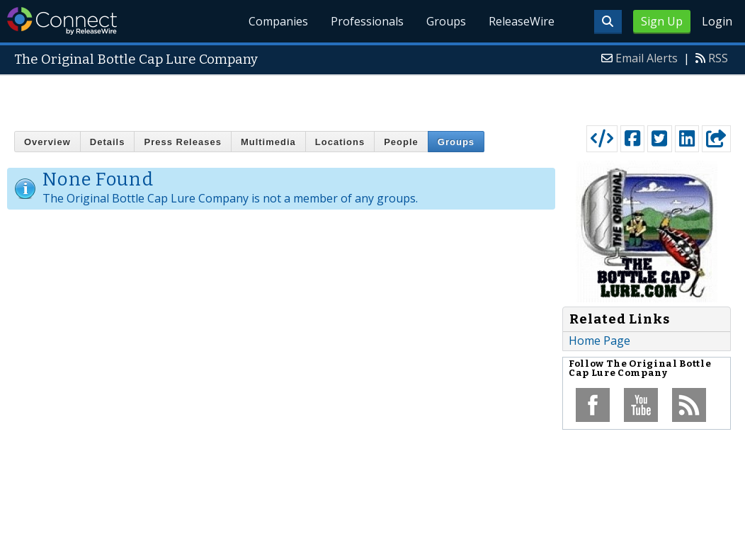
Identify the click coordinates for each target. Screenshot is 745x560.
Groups (446, 21)
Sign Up (662, 21)
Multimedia (268, 142)
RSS (718, 58)
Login (717, 21)
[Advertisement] (373, 97)
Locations (340, 142)
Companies (279, 21)
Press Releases (182, 142)
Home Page (599, 341)
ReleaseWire (522, 21)
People (401, 142)
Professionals (367, 21)
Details (108, 142)
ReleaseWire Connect (62, 21)
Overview (47, 142)
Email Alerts (647, 58)
